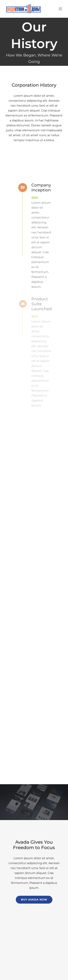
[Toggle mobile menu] (61, 9)
